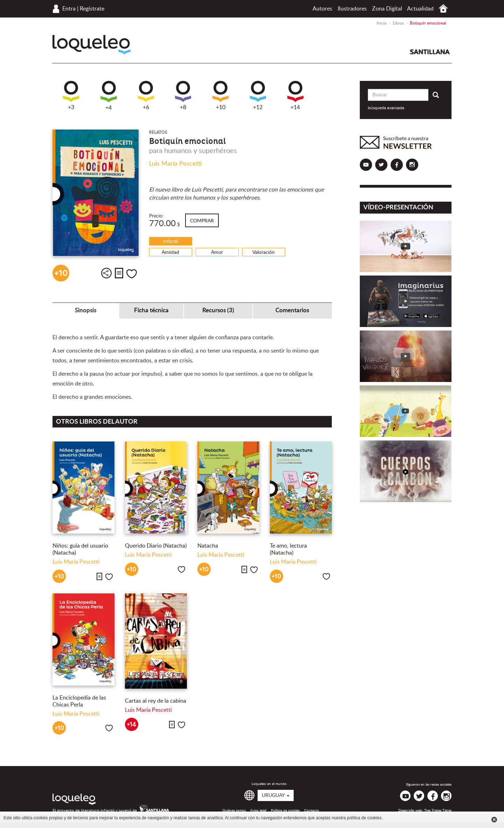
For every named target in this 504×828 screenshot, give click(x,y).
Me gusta (132, 274)
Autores (322, 9)
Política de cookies (285, 810)
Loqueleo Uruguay (92, 45)
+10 (220, 96)
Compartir (106, 273)
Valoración (264, 252)
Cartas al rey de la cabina (156, 701)
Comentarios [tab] (292, 310)
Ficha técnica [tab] (151, 310)
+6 (146, 96)
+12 (258, 96)
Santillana (430, 52)
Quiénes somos (234, 810)
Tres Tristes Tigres (438, 810)
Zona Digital (387, 9)
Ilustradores (352, 9)
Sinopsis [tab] (86, 310)
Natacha (208, 546)
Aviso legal (258, 810)
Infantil (171, 242)
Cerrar (494, 820)
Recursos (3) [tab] (218, 310)
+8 (183, 96)
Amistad (170, 252)
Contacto (312, 810)
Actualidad (420, 9)
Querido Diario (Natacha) (156, 546)
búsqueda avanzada (386, 108)
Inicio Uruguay (443, 9)
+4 (109, 96)
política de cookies (364, 818)
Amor (217, 252)
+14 (295, 96)
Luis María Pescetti (175, 164)
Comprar (202, 221)
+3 (71, 96)
